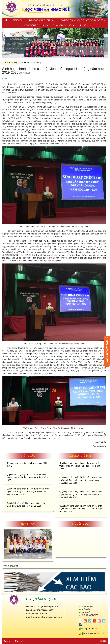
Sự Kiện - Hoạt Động (31, 63)
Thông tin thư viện (63, 25)
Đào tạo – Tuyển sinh (41, 20)
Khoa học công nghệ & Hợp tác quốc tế (81, 20)
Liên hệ (82, 25)
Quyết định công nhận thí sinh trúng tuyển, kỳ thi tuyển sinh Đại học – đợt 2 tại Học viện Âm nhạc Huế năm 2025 (81, 509)
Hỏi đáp (86, 609)
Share (5, 79)
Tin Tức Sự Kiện (11, 63)
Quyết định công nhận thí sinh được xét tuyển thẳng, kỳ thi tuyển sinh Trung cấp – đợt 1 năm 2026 (27, 477)
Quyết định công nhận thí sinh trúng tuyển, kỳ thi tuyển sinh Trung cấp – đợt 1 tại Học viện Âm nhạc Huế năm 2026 (28, 492)
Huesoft (19, 641)
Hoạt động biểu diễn (36, 25)
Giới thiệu (18, 20)
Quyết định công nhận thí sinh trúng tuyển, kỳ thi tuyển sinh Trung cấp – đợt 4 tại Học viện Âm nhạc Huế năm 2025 (81, 494)
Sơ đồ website (90, 615)
